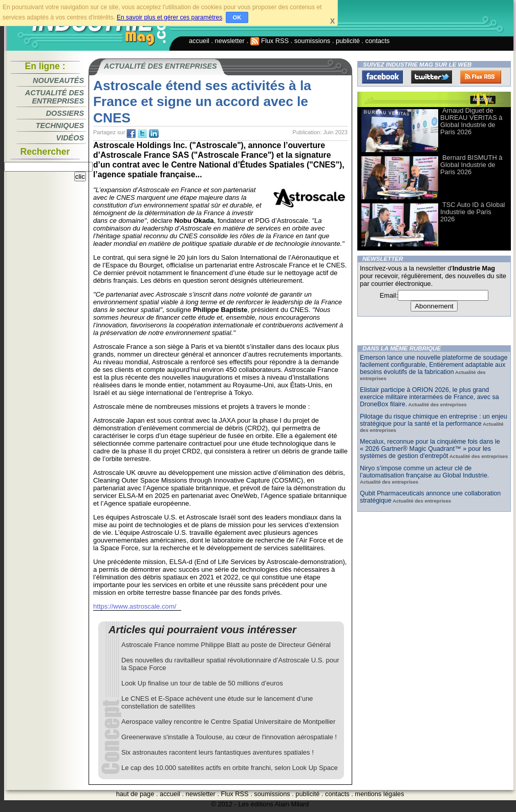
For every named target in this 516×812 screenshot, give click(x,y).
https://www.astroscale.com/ (135, 606)
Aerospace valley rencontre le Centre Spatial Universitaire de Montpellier (228, 722)
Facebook (382, 77)
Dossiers (65, 113)
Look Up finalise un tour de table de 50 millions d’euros (202, 683)
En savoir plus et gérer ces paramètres (169, 17)
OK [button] (237, 17)
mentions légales (379, 794)
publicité (348, 41)
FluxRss (481, 77)
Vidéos (70, 138)
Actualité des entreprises (55, 97)
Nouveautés (58, 80)
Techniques (60, 126)
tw (142, 134)
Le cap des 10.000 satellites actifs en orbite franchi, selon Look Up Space (230, 768)
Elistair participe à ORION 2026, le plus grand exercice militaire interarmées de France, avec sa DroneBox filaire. (429, 397)
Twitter (432, 77)
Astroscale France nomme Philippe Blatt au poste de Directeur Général (226, 645)
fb (131, 134)
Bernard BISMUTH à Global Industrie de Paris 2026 (471, 165)
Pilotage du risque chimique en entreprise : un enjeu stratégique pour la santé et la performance (434, 420)
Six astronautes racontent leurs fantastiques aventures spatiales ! (218, 752)
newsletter (230, 41)
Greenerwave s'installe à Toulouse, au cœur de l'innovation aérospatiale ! (229, 737)
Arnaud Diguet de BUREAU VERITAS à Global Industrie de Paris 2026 (471, 121)
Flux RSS (270, 41)
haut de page (135, 794)
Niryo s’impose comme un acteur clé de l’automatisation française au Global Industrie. (424, 472)
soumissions (312, 41)
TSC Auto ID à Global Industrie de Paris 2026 (472, 212)
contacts (378, 41)
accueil (199, 41)
